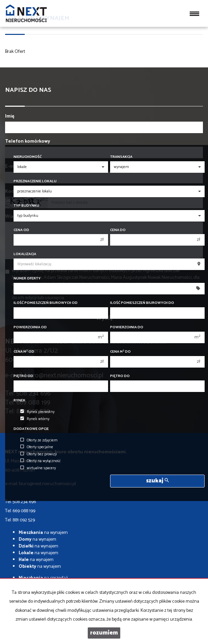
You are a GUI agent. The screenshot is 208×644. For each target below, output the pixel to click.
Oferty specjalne (37, 447)
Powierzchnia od (30, 327)
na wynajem (43, 533)
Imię (10, 117)
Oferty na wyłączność (40, 461)
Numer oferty (27, 279)
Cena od (21, 230)
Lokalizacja (25, 254)
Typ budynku (26, 206)
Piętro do (120, 376)
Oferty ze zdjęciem (39, 440)
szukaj (157, 481)
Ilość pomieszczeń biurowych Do (142, 303)
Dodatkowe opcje (31, 429)
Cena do (118, 230)
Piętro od (23, 376)
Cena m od (24, 352)
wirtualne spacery (38, 468)
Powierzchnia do (127, 327)
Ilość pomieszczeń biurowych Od (46, 303)
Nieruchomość (28, 157)
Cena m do (120, 352)
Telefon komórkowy (28, 142)
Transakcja (121, 157)
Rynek (19, 401)
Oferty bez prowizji (39, 454)
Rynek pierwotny (37, 412)
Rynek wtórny (35, 419)
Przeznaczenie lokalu (35, 181)
